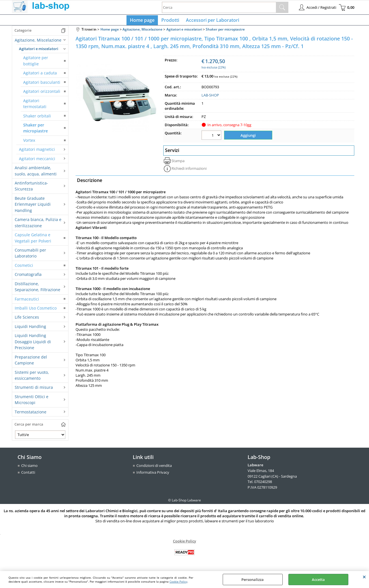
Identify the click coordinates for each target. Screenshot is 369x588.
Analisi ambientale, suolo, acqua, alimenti (36, 173)
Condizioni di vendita (154, 468)
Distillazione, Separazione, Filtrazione (37, 289)
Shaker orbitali (37, 118)
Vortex (29, 142)
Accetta (318, 580)
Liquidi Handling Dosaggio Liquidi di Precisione (33, 344)
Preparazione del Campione (31, 362)
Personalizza (253, 580)
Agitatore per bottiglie (36, 63)
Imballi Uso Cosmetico (36, 310)
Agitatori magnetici (37, 152)
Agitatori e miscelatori (39, 51)
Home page (143, 21)
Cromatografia (28, 277)
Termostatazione (31, 414)
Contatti (28, 475)
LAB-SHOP (210, 98)
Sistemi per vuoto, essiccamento (32, 377)
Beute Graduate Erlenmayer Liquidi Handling (33, 207)
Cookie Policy (178, 581)
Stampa (178, 162)
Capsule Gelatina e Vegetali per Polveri (33, 240)
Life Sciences (27, 320)
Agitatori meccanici (37, 161)
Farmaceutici (27, 301)
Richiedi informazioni (189, 170)
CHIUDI (364, 577)
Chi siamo (29, 468)
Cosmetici (24, 268)
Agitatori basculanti (42, 84)
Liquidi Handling (30, 329)
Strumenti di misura (34, 390)
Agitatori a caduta (40, 75)
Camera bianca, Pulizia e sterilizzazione (38, 225)
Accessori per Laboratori (211, 21)
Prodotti (170, 21)
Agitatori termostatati (35, 106)
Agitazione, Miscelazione (38, 42)
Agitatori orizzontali (42, 94)
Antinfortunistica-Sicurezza (31, 188)
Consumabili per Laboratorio (30, 255)
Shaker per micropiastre (36, 130)
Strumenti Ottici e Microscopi (32, 402)
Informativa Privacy (153, 475)
